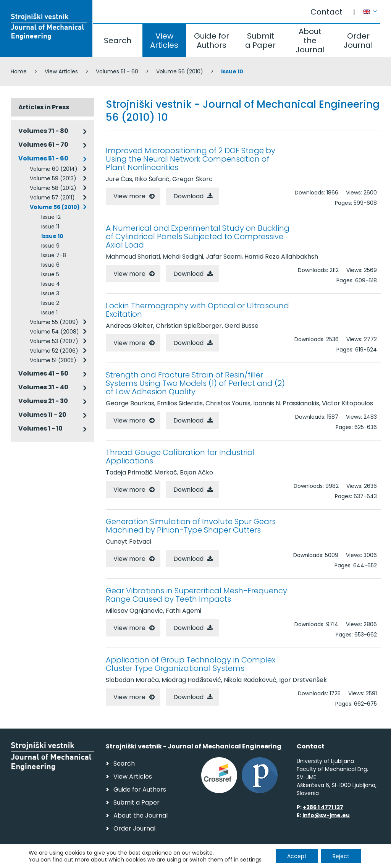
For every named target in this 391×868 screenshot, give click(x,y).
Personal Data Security (115, 859)
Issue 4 (51, 284)
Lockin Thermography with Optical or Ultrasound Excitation (197, 310)
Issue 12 (51, 217)
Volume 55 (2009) (54, 322)
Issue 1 (49, 313)
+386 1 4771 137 (323, 807)
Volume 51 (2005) (53, 360)
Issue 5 (50, 274)
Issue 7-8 (54, 255)
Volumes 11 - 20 (42, 415)
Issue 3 (50, 293)
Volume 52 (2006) (54, 351)
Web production (337, 860)
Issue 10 (52, 236)
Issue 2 (50, 303)
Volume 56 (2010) (180, 71)
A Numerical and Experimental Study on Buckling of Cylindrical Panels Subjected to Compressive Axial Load (198, 236)
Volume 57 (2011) (52, 198)
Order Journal (358, 40)
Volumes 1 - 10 (40, 428)
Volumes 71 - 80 (43, 131)
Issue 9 (50, 246)
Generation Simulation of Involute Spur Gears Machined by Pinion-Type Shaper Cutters (191, 526)
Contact (326, 12)
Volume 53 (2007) (54, 341)
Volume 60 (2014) (54, 169)
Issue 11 (50, 227)
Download (188, 196)
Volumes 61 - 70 (43, 145)
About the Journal (310, 40)
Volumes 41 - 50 (43, 373)
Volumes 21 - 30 (43, 401)
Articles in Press (44, 107)
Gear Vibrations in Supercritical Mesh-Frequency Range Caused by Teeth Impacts (196, 595)
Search (118, 40)
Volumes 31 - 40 (43, 387)
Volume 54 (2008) (54, 332)
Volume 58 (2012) (53, 188)
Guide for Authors (212, 40)
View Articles (164, 40)
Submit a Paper (260, 40)
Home (19, 71)
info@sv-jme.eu (326, 815)
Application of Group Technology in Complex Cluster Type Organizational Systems (191, 664)
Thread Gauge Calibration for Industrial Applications (180, 457)
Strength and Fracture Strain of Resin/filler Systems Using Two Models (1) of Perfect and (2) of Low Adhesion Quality (195, 383)
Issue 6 (50, 265)
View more (129, 196)
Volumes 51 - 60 (117, 71)
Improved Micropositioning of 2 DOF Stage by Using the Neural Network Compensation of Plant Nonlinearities (191, 159)
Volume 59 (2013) (53, 178)
